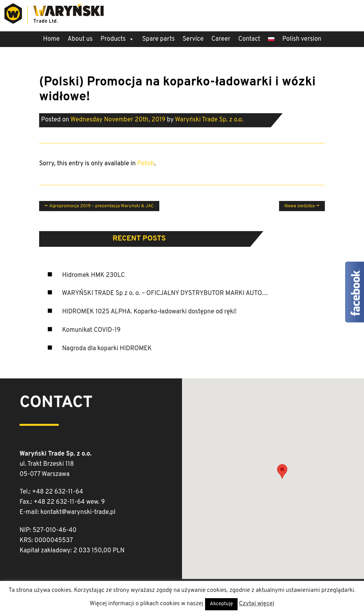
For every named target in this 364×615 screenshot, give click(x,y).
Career (221, 39)
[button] (282, 471)
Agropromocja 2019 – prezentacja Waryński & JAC (99, 206)
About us (80, 39)
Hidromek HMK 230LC (94, 275)
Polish (146, 164)
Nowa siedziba (302, 206)
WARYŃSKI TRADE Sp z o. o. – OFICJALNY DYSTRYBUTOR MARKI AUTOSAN (168, 293)
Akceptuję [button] (221, 604)
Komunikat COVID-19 (91, 330)
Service (193, 39)
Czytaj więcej (256, 604)
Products (117, 39)
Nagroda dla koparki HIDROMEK (107, 349)
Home (51, 39)
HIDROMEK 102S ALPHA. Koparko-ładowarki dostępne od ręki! (150, 312)
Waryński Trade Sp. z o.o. (209, 120)
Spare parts (158, 39)
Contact (249, 39)
